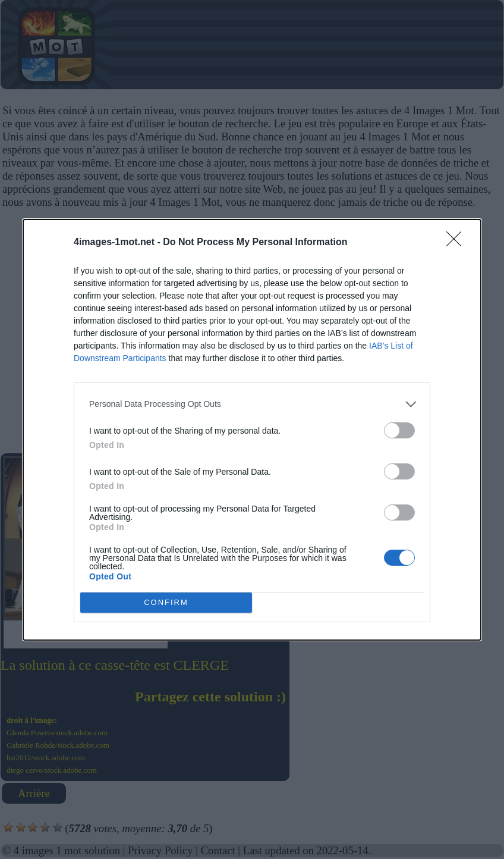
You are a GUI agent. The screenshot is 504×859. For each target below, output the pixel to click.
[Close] (458, 243)
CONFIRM (166, 602)
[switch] (399, 430)
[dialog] (252, 430)
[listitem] (252, 404)
